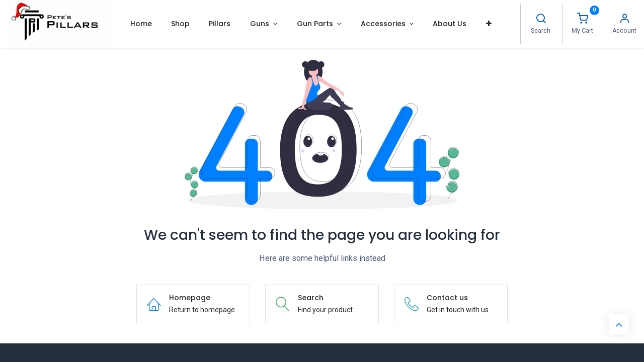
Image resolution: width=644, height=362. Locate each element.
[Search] (541, 20)
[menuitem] (141, 24)
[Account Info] (624, 20)
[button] (489, 24)
